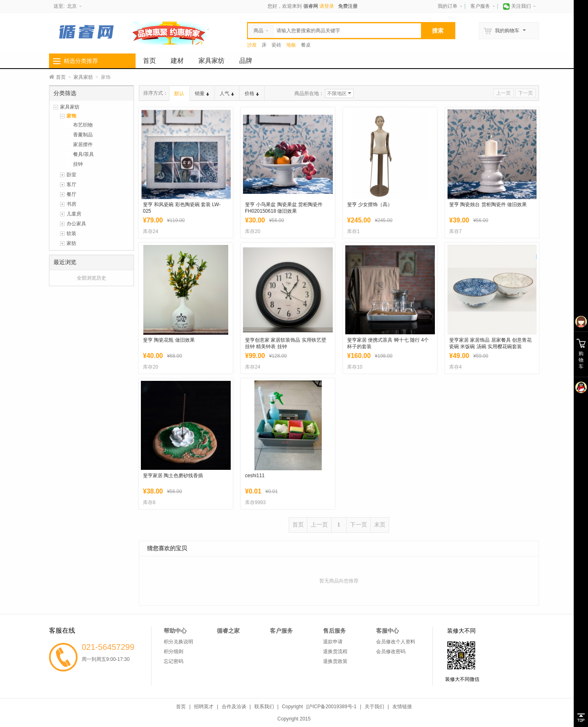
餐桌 (306, 45)
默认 (179, 93)
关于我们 (374, 707)
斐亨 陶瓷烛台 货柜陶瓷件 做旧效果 (488, 205)
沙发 (252, 45)
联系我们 (264, 707)
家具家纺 (212, 61)
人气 (227, 93)
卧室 (71, 175)
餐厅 (71, 194)
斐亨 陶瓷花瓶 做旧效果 (169, 340)
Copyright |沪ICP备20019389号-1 (319, 707)
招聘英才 (204, 707)
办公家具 (76, 224)
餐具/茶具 (84, 154)
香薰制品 (83, 135)
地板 (291, 45)
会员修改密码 (391, 651)
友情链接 (402, 707)
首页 (149, 61)
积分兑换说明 (178, 642)
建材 (177, 61)
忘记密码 (174, 661)
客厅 (71, 185)
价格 (252, 93)
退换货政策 (335, 661)
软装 (71, 233)
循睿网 (311, 6)
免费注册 (348, 6)
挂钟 (78, 164)
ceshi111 (255, 476)
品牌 (246, 61)
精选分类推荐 (81, 61)
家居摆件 (83, 145)
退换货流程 (335, 651)
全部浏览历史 (91, 278)
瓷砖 (276, 45)
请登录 (327, 6)
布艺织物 (83, 125)
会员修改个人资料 (396, 642)
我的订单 (448, 6)
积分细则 (174, 651)
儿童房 (74, 214)
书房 (71, 204)
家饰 (71, 116)
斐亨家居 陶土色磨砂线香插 (173, 476)
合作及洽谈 (234, 707)
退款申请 (333, 642)
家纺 (71, 243)
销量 (202, 93)
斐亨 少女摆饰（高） (370, 205)
